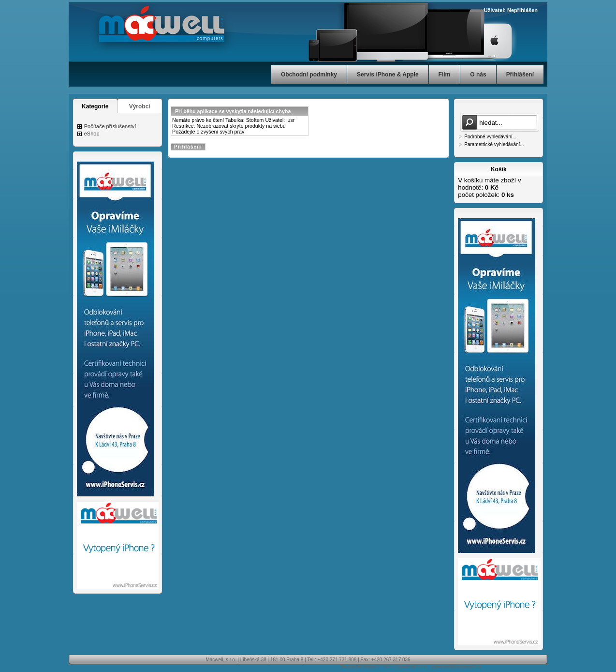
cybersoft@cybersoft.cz (456, 667)
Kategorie (95, 106)
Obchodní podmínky (309, 75)
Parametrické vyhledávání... (494, 144)
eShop (92, 134)
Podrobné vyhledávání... (490, 137)
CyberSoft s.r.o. (411, 667)
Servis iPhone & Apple (388, 75)
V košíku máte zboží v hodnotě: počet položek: (489, 187)
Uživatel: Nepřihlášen (511, 10)
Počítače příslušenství (110, 126)
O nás (478, 75)
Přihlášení (520, 75)
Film (445, 75)
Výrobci (140, 106)
